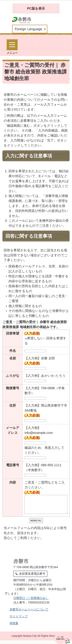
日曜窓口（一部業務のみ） (31, 602)
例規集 (14, 627)
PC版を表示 (36, 8)
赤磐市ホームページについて (29, 613)
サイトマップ (19, 620)
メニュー (12, 47)
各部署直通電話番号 (32, 577)
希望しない (34, 338)
